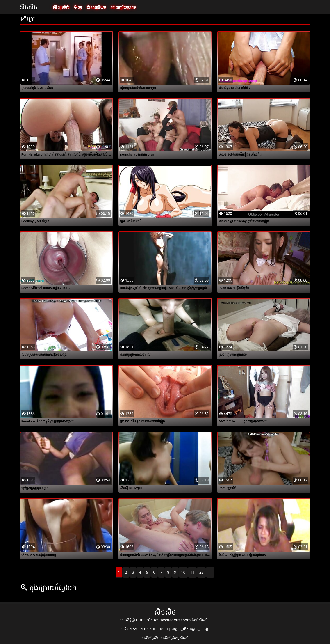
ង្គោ (207, 629)
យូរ (78, 7)
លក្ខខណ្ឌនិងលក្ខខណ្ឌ (187, 629)
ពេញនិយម (96, 7)
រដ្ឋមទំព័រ (61, 7)
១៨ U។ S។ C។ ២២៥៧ (138, 629)
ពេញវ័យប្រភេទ (123, 7)
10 (183, 572)
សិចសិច (28, 7)
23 (201, 572)
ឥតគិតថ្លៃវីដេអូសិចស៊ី (174, 638)
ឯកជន (164, 629)
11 (192, 572)
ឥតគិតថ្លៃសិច (151, 638)
